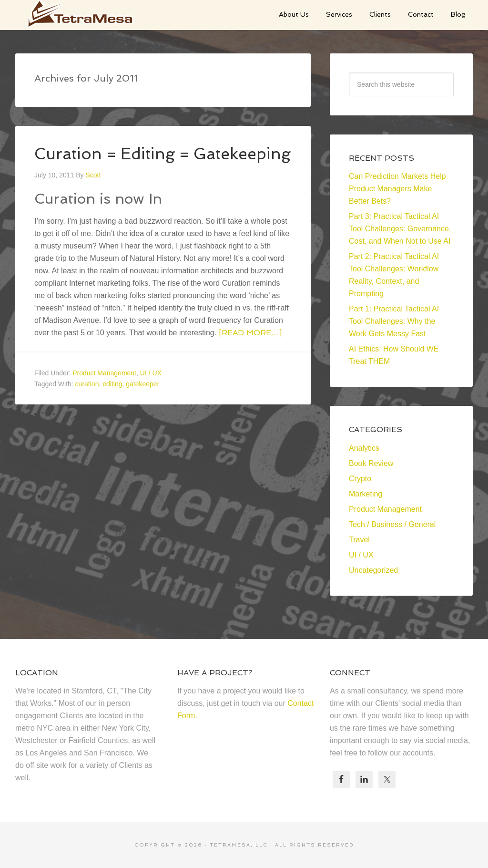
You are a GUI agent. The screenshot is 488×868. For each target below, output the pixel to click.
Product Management (104, 390)
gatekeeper (142, 401)
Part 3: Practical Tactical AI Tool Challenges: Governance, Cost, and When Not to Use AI (400, 229)
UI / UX (151, 390)
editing (112, 401)
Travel (359, 540)
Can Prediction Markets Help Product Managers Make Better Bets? (397, 189)
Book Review (371, 463)
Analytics (364, 448)
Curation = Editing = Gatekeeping (119, 162)
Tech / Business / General (392, 524)
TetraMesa (87, 14)
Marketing (366, 494)
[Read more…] (250, 350)
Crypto (360, 479)
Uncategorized (373, 570)
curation (87, 401)
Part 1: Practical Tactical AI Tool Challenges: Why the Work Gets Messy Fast (394, 321)
